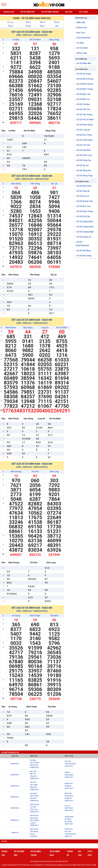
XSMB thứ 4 (15, 786)
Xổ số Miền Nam (82, 69)
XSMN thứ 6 (34, 812)
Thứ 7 (42, 26)
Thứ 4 (57, 22)
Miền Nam (11, 22)
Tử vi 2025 (83, 12)
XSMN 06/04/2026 (41, 35)
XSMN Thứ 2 (27, 35)
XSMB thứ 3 (15, 775)
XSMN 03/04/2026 (41, 467)
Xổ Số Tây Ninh (84, 150)
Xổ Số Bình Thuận (85, 89)
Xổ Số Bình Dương (85, 79)
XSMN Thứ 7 (27, 323)
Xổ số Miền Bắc (81, 59)
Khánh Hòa (82, 28)
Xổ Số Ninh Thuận (85, 211)
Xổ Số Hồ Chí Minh (85, 120)
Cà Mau (16, 40)
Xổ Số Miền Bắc (84, 63)
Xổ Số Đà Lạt (83, 165)
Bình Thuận (35, 616)
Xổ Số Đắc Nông (84, 256)
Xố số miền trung (50, 12)
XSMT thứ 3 (69, 777)
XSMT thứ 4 (69, 788)
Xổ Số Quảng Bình (85, 222)
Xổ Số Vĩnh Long (84, 155)
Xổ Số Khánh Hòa (85, 201)
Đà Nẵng (68, 786)
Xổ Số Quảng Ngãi (85, 232)
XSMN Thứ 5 (27, 611)
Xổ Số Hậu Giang (85, 114)
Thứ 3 (42, 22)
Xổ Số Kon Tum (84, 206)
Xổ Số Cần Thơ (84, 109)
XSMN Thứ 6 (27, 467)
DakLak (67, 772)
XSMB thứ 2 (15, 764)
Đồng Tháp (54, 40)
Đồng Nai (33, 787)
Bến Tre (33, 774)
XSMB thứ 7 (15, 820)
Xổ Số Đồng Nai (84, 171)
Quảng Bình (69, 796)
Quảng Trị (68, 798)
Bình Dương (16, 472)
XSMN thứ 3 (34, 778)
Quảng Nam (69, 775)
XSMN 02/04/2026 (41, 611)
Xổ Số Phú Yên (84, 216)
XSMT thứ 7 (69, 824)
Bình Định (68, 793)
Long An (45, 328)
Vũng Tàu (33, 776)
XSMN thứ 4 (34, 790)
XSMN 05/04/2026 (42, 179)
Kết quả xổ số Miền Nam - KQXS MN (32, 32)
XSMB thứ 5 (15, 797)
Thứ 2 (28, 22)
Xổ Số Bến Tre (83, 99)
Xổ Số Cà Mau (83, 104)
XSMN (19, 35)
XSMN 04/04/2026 (41, 323)
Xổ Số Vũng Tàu (84, 160)
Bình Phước (11, 328)
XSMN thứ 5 (34, 801)
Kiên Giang (16, 184)
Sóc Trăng (34, 785)
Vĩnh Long (54, 472)
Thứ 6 (28, 26)
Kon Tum (81, 33)
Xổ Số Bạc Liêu (84, 94)
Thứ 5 (11, 26)
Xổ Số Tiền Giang (85, 140)
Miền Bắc (81, 22)
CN (57, 26)
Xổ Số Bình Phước (85, 84)
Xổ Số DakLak (83, 191)
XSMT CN (68, 836)
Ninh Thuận (69, 808)
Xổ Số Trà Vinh (84, 145)
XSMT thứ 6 (69, 810)
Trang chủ (9, 12)
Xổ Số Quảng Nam (85, 227)
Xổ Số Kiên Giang (85, 125)
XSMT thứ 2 (69, 766)
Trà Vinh (35, 472)
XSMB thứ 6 (15, 808)
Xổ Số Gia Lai (83, 196)
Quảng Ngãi (69, 817)
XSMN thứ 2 (34, 767)
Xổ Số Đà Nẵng (84, 251)
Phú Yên (68, 761)
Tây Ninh (54, 616)
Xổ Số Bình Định (84, 186)
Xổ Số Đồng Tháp (85, 176)
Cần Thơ (33, 782)
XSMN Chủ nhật (27, 179)
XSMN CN (34, 836)
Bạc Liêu (33, 771)
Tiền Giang (35, 184)
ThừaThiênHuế (84, 38)
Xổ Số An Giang (84, 74)
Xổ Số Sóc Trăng (84, 135)
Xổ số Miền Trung (82, 181)
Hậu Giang (28, 328)
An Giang (16, 616)
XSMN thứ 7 (34, 825)
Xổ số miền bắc (28, 12)
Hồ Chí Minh (35, 40)
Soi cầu (69, 12)
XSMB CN (15, 833)
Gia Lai (67, 806)
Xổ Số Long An (84, 130)
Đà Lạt (54, 184)
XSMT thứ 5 (69, 801)
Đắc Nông (68, 821)
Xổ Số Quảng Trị (84, 237)
